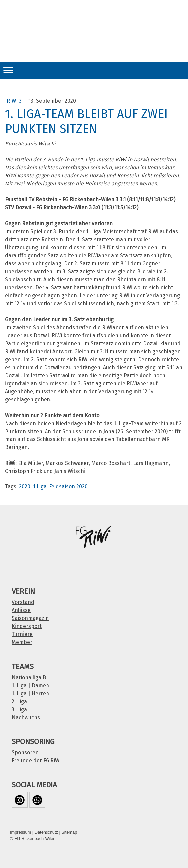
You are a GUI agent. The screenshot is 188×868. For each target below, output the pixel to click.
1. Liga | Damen (30, 685)
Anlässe (21, 610)
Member (22, 642)
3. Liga (19, 709)
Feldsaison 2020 (68, 487)
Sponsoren (25, 753)
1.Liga (40, 487)
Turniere (22, 634)
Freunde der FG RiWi (36, 761)
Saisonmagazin (30, 618)
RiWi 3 (15, 101)
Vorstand (23, 602)
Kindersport (27, 626)
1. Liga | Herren (30, 693)
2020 (25, 487)
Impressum (20, 832)
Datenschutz (46, 832)
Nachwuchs (26, 717)
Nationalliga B (29, 677)
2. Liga (19, 701)
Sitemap (69, 832)
